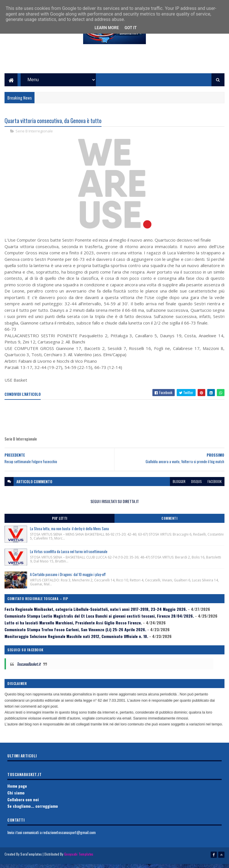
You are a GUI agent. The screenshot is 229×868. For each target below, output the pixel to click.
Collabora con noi (23, 806)
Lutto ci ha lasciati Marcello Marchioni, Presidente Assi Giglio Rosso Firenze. (73, 629)
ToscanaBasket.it (29, 670)
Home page (17, 792)
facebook (215, 488)
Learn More (107, 28)
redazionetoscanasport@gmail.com (69, 838)
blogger (179, 488)
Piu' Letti (60, 525)
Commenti (169, 525)
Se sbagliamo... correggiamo (33, 812)
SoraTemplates (31, 860)
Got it (130, 28)
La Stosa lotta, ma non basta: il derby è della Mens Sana (69, 535)
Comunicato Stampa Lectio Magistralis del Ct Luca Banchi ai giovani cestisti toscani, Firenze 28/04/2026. (99, 622)
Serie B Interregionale (34, 137)
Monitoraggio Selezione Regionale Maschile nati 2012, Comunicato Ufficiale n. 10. (76, 642)
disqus (196, 488)
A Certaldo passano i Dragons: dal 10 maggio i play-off (68, 581)
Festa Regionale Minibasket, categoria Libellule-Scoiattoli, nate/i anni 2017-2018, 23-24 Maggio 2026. (96, 615)
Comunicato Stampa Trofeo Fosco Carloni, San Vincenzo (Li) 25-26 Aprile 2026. (75, 636)
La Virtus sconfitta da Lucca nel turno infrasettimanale (69, 558)
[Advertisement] (114, 65)
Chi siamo (16, 799)
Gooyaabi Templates (79, 860)
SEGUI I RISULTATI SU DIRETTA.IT (115, 507)
